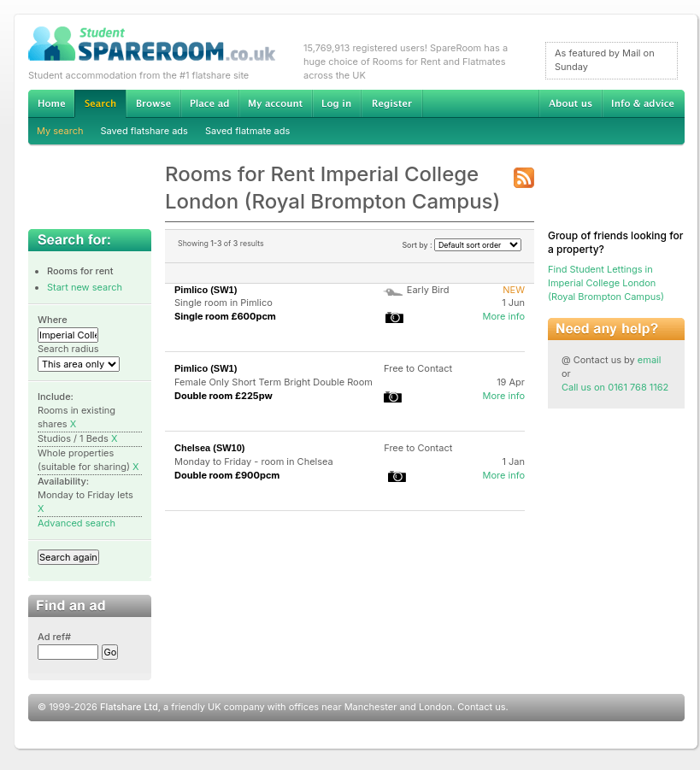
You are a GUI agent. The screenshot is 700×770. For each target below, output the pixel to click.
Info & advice (643, 103)
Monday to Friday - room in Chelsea (254, 461)
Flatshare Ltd (129, 707)
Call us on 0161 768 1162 (615, 387)
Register (392, 103)
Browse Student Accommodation (153, 103)
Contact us (481, 707)
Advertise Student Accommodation (209, 103)
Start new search (85, 287)
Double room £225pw (224, 396)
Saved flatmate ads (247, 131)
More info (503, 316)
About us (570, 103)
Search (100, 104)
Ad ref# (54, 637)
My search (60, 131)
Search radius (68, 349)
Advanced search (76, 523)
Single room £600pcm (225, 316)
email (650, 360)
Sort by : (462, 245)
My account (275, 103)
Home (51, 103)
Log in (336, 103)
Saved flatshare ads (144, 131)
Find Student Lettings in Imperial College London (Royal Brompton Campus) (606, 283)
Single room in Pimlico (224, 303)
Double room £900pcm (227, 475)
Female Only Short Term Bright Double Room (274, 382)
